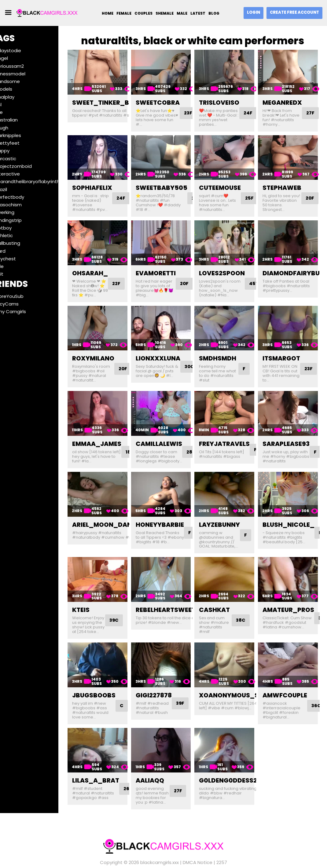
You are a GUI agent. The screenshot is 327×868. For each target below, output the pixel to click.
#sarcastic (20, 159)
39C (126, 603)
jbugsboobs (110, 680)
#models (18, 89)
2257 (222, 853)
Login (254, 12)
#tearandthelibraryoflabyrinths (43, 181)
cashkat (223, 588)
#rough (16, 128)
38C (248, 599)
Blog (214, 13)
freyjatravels (233, 428)
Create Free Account (294, 12)
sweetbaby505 (174, 182)
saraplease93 (290, 428)
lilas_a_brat (112, 762)
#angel (16, 58)
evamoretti (168, 264)
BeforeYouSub (24, 296)
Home (108, 13)
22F (133, 274)
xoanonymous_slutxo (248, 680)
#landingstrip (23, 220)
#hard (15, 251)
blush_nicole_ (293, 506)
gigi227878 (166, 680)
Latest (198, 13)
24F (257, 110)
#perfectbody (24, 197)
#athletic (18, 235)
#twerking (19, 212)
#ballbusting (22, 243)
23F (313, 357)
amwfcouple (289, 680)
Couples (143, 13)
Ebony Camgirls (25, 311)
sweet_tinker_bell (122, 99)
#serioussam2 (24, 66)
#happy (17, 151)
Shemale (165, 13)
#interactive (22, 174)
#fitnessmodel (25, 74)
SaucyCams (21, 304)
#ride (14, 266)
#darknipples (23, 135)
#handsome (22, 81)
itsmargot (286, 346)
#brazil (16, 189)
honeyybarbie (172, 506)
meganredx (287, 99)
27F (315, 110)
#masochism (23, 205)
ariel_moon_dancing (127, 506)
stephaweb (286, 182)
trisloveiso (228, 99)
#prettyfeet (22, 143)
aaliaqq (162, 762)
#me (13, 112)
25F (258, 192)
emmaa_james (113, 428)
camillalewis (171, 428)
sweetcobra (170, 99)
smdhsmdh (226, 346)
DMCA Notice (198, 853)
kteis (97, 588)
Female (124, 13)
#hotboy (18, 228)
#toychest (20, 259)
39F (193, 688)
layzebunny (228, 506)
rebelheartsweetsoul (186, 588)
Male (182, 13)
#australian (21, 120)
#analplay (19, 97)
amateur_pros (293, 588)
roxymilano (110, 346)
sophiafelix (109, 182)
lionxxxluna (170, 346)
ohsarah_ (107, 264)
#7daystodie (23, 51)
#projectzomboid (28, 166)
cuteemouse (228, 182)
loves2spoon (230, 264)
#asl (13, 105)
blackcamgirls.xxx (160, 853)
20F (315, 192)
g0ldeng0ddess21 (238, 762)
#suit (14, 274)
